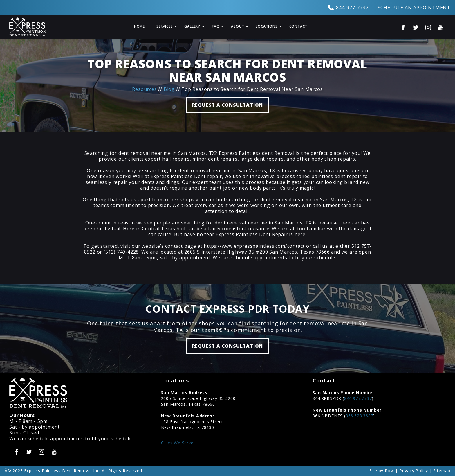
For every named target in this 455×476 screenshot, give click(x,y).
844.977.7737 (358, 398)
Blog (169, 89)
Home (139, 26)
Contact (298, 26)
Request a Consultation (228, 346)
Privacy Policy (414, 471)
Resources (144, 89)
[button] (165, 27)
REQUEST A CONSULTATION (228, 105)
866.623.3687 (360, 416)
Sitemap (442, 471)
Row (389, 471)
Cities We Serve (177, 443)
